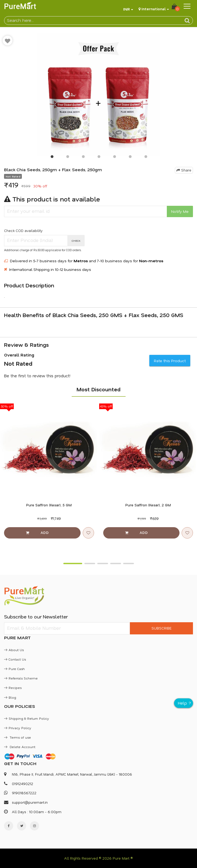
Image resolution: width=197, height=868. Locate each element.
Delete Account (20, 747)
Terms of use (18, 737)
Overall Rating (19, 355)
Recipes (13, 688)
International (154, 9)
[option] (98, 95)
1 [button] (52, 158)
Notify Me (180, 211)
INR (127, 9)
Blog (10, 697)
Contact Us (15, 659)
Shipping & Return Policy (27, 718)
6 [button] (130, 158)
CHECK (76, 241)
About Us (14, 650)
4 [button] (99, 158)
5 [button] (114, 158)
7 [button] (146, 158)
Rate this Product (170, 361)
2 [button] (67, 158)
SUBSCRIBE (161, 628)
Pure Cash (14, 669)
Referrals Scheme (21, 678)
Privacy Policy (18, 728)
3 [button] (83, 158)
